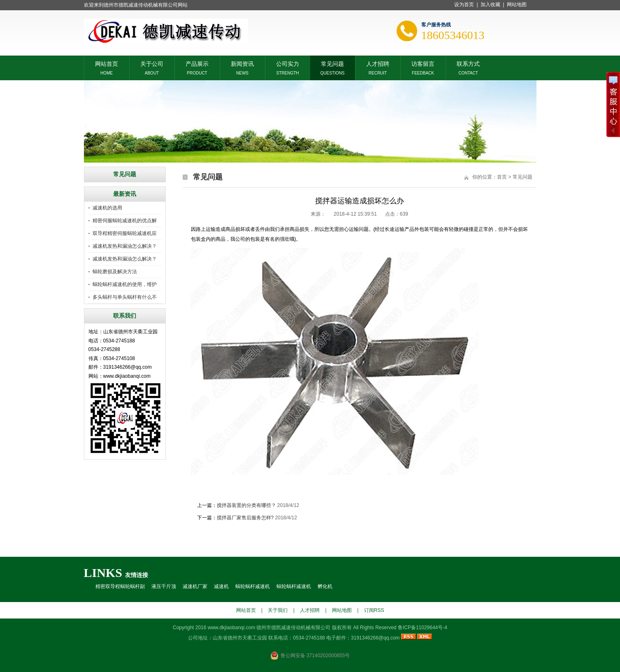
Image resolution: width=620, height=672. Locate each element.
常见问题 (332, 63)
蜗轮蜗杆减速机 (253, 586)
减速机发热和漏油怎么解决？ (125, 246)
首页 (502, 177)
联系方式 (468, 63)
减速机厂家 (195, 586)
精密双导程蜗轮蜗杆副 (120, 586)
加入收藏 (490, 5)
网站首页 (107, 63)
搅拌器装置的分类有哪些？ (246, 505)
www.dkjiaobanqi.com (231, 628)
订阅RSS (374, 610)
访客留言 (423, 63)
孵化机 (325, 586)
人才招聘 (378, 63)
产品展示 (197, 63)
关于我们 (278, 610)
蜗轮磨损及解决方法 (115, 272)
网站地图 (517, 5)
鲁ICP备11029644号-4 (423, 628)
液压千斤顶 (164, 586)
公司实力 (288, 63)
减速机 (221, 586)
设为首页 (464, 5)
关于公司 (152, 63)
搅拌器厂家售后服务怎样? (245, 518)
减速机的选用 (107, 208)
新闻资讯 (242, 63)
